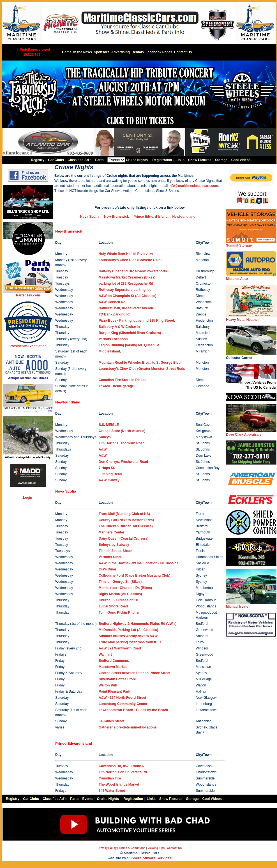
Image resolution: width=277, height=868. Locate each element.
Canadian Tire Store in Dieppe (123, 380)
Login (28, 498)
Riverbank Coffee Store (117, 679)
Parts (99, 160)
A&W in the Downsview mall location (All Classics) (139, 563)
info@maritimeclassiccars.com (193, 186)
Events (88, 799)
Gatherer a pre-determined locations (128, 727)
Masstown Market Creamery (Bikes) (127, 277)
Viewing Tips (156, 848)
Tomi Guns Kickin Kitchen (119, 612)
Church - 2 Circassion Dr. (119, 600)
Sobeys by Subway (114, 545)
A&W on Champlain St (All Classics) (127, 296)
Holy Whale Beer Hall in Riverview (126, 254)
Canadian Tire (110, 778)
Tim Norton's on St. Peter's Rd (123, 772)
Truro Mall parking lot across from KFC (130, 642)
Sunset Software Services (149, 858)
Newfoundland (184, 217)
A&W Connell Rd (112, 302)
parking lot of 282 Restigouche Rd (126, 284)
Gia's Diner (108, 569)
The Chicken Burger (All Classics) (126, 526)
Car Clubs (56, 160)
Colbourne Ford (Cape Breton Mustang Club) (134, 575)
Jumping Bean (110, 474)
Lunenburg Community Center (123, 704)
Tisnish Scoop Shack (116, 551)
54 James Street (111, 721)
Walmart (105, 655)
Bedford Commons (114, 661)
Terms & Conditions (132, 848)
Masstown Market (113, 667)
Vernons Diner (110, 557)
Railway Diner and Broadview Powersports (133, 271)
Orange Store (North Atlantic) (122, 431)
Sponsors (102, 52)
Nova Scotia (90, 217)
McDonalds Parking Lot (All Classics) (128, 630)
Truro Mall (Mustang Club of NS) (124, 514)
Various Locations (113, 339)
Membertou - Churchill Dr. (125, 588)
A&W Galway (109, 480)
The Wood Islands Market (119, 785)
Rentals (138, 52)
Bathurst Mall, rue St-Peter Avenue (126, 308)
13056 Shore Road (113, 606)
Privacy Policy (107, 848)
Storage (221, 160)
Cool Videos (241, 160)
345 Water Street (112, 791)
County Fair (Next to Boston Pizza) (126, 520)
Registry (38, 160)
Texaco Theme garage (116, 386)
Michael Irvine (251, 605)
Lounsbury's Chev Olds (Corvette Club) (130, 260)
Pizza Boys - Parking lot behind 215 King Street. (137, 321)
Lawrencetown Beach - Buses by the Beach (133, 710)
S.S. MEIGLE (109, 425)
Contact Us (183, 52)
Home (67, 52)
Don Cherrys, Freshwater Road (123, 462)
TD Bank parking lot (115, 314)
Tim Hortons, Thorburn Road (122, 443)
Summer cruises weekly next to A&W (128, 636)
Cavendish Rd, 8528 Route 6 (121, 766)
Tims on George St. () (120, 582)
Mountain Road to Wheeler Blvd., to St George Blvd (140, 363)
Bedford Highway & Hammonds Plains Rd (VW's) (138, 624)
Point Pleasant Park (114, 691)
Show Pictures (200, 160)
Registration (162, 160)
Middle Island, (110, 351)
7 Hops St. (107, 468)
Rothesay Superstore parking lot (125, 290)
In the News (83, 52)
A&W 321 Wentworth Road (120, 648)
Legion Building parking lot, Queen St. (129, 345)
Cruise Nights (137, 160)
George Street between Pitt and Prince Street (134, 673)
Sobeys (105, 437)
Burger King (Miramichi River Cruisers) (130, 333)
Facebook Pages (159, 52)
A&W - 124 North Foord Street (122, 698)
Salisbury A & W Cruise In (119, 327)
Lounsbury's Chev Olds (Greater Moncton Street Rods (142, 369)
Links (180, 160)
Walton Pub (108, 685)
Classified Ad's (79, 160)
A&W (103, 449)
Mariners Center (111, 532)
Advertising (121, 52)
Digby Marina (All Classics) (120, 594)
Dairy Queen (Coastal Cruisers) (124, 539)
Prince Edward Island (150, 217)
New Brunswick (116, 217)
